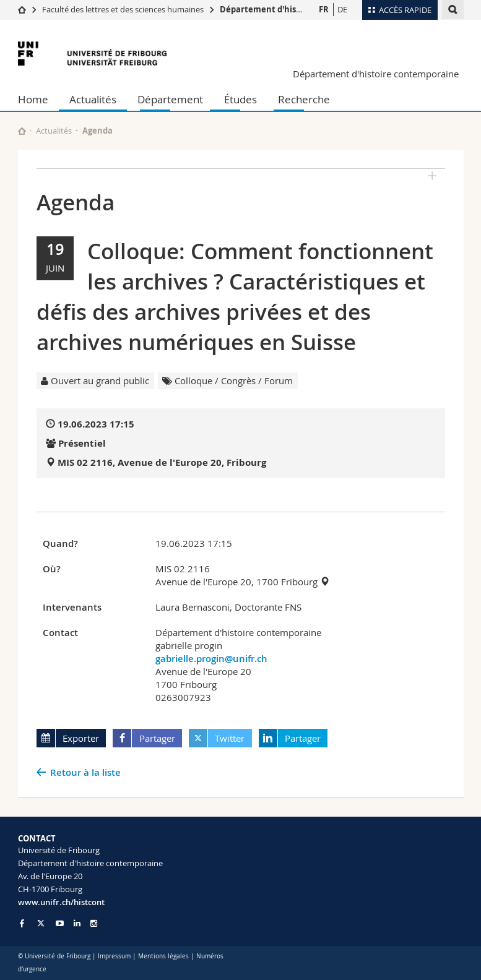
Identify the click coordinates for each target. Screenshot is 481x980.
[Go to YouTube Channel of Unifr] (60, 923)
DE (342, 9)
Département (170, 99)
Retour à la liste (85, 772)
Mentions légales (163, 956)
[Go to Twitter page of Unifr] (41, 923)
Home (33, 99)
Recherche (304, 99)
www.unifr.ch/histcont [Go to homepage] (61, 902)
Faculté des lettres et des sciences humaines (124, 9)
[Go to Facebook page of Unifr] (22, 923)
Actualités (93, 99)
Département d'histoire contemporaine (300, 9)
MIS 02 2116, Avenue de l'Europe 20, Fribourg (162, 462)
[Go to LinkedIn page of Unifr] (77, 923)
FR (324, 9)
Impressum (114, 956)
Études (240, 99)
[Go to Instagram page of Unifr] (94, 923)
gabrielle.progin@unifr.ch (211, 659)
